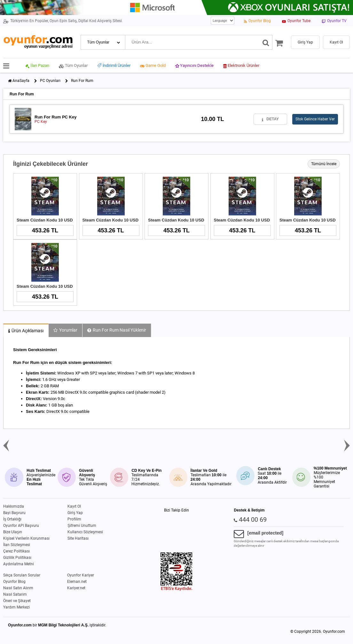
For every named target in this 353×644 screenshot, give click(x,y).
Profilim (74, 519)
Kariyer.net (76, 588)
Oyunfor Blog (14, 582)
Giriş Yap (75, 513)
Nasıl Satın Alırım (18, 588)
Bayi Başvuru (14, 513)
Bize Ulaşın (13, 532)
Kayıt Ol (74, 506)
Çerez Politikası (16, 551)
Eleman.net (77, 582)
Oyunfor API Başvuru (21, 526)
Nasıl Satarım (15, 594)
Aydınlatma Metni (19, 564)
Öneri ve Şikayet (17, 601)
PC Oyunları (50, 81)
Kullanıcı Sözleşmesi (85, 532)
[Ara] (266, 42)
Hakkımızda (14, 506)
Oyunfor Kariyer (81, 575)
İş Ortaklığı (12, 519)
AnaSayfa (21, 81)
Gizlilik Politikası (17, 558)
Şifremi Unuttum (82, 526)
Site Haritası (78, 538)
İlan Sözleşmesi (17, 545)
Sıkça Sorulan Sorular (22, 575)
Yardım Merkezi (16, 607)
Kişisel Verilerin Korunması (26, 538)
